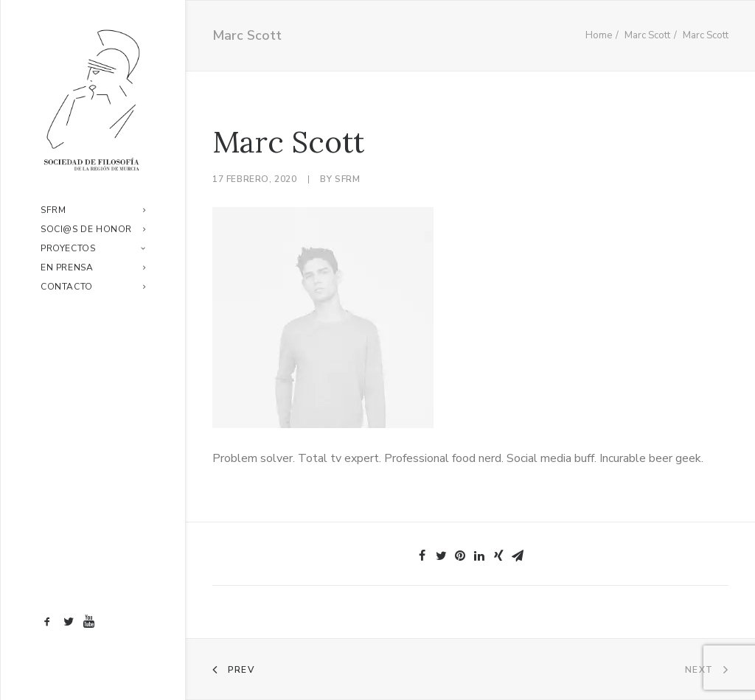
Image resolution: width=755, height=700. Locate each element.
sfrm (347, 179)
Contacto (93, 287)
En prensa (93, 267)
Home (599, 35)
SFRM (93, 210)
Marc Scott (647, 35)
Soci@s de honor (93, 229)
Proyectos (93, 248)
